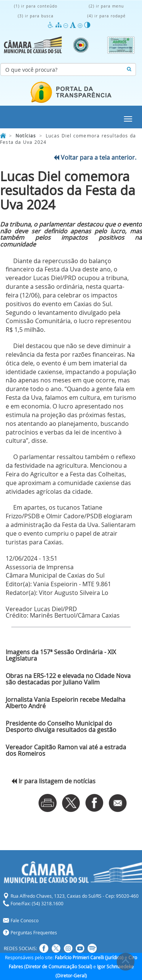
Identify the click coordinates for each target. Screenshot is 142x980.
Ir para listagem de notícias (53, 781)
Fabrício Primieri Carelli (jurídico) (89, 957)
